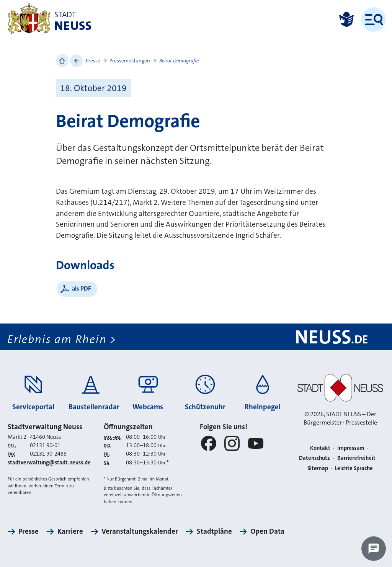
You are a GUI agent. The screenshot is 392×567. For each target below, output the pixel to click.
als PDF (82, 288)
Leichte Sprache (354, 468)
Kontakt (320, 448)
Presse (93, 61)
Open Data (267, 531)
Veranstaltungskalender (140, 531)
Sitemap (318, 468)
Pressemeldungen (130, 61)
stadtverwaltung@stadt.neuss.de (49, 463)
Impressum (351, 448)
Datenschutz (314, 458)
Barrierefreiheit (356, 458)
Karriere (70, 531)
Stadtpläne (214, 531)
